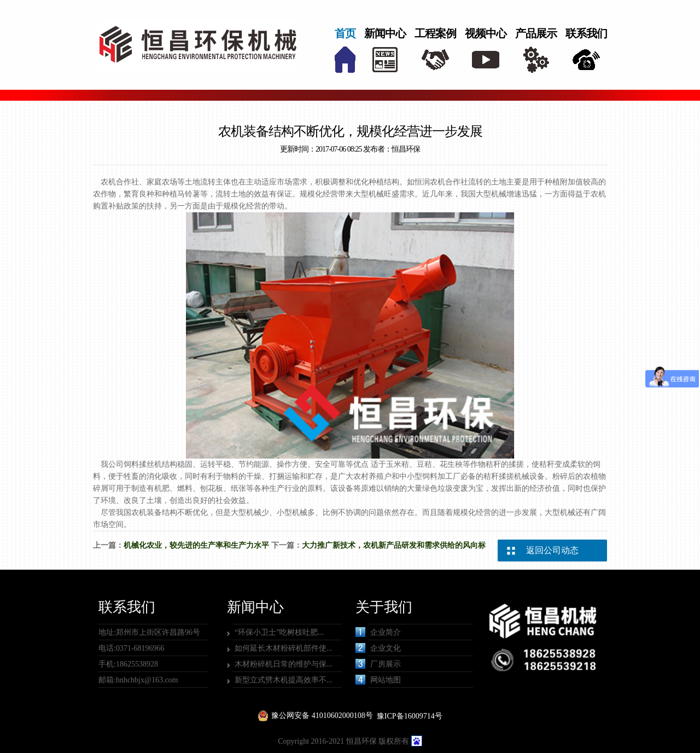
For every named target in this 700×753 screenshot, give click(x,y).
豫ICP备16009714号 (410, 716)
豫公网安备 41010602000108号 (322, 716)
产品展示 (536, 33)
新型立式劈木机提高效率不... (284, 680)
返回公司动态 (552, 550)
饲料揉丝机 (143, 464)
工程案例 (435, 33)
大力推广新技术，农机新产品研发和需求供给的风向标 (394, 545)
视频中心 (486, 33)
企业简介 (378, 632)
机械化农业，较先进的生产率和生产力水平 (196, 545)
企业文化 (378, 648)
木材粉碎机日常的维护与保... (284, 664)
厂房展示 (378, 664)
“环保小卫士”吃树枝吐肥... (279, 632)
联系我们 (586, 33)
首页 (345, 33)
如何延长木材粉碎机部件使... (284, 648)
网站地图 (378, 680)
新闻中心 (385, 33)
